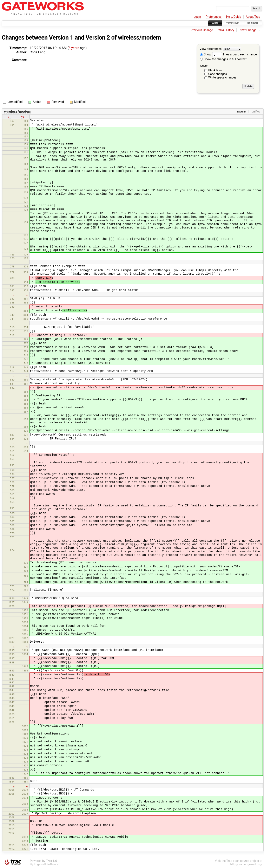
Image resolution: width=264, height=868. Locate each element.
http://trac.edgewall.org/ (246, 864)
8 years (74, 48)
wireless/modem (140, 37)
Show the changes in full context (223, 59)
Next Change (248, 30)
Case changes (218, 74)
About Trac (253, 17)
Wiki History (226, 30)
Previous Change (202, 30)
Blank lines (215, 70)
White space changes (222, 78)
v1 (9, 117)
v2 (23, 117)
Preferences (214, 17)
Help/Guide (234, 17)
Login (197, 17)
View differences (211, 49)
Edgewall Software (46, 864)
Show (206, 54)
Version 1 (61, 37)
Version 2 (98, 37)
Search (253, 23)
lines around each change (235, 54)
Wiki (215, 23)
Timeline (233, 23)
